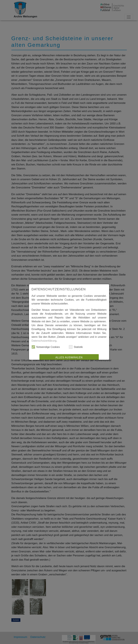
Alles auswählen (69, 357)
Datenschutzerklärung (44, 341)
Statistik (76, 347)
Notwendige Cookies (46, 347)
